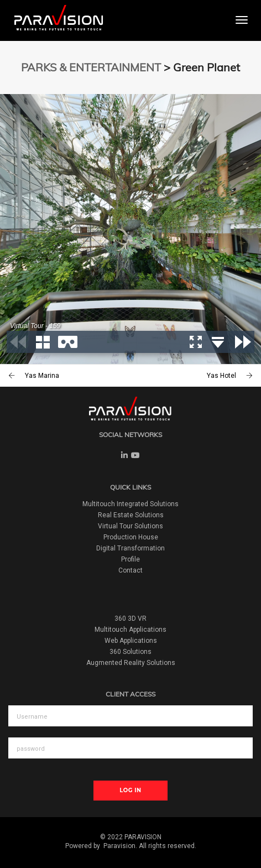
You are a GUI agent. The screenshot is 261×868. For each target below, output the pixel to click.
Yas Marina (42, 376)
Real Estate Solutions (131, 515)
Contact (130, 570)
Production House (131, 537)
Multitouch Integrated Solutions (130, 504)
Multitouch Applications (130, 630)
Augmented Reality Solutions (131, 663)
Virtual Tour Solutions (130, 526)
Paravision (119, 846)
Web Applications (131, 641)
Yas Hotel (221, 376)
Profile (130, 559)
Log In (130, 790)
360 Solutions (130, 652)
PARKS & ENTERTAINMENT (91, 67)
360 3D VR (130, 618)
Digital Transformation (130, 548)
